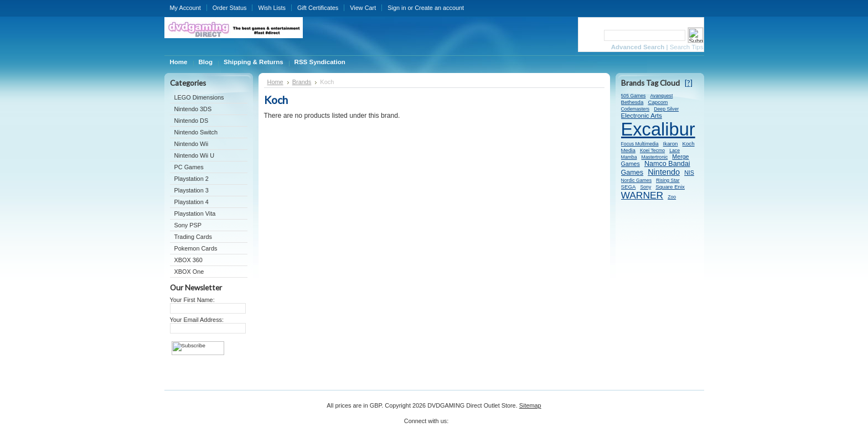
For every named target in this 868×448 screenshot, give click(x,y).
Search (590, 35)
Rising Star (668, 180)
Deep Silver (666, 109)
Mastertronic (655, 157)
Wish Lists (272, 8)
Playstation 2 (192, 179)
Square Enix (670, 187)
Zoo (672, 197)
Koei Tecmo (652, 150)
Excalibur (658, 129)
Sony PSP (188, 225)
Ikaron (671, 144)
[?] (689, 83)
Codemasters (635, 109)
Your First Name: (192, 300)
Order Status (230, 8)
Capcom (658, 102)
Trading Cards (193, 237)
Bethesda (632, 102)
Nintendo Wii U (195, 155)
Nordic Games (637, 180)
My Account (185, 8)
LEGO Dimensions (199, 97)
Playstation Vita (195, 213)
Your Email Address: (197, 320)
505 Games (634, 96)
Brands (302, 82)
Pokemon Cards (196, 248)
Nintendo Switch (196, 132)
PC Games (189, 167)
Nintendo (664, 172)
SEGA (629, 187)
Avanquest (661, 96)
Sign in (397, 8)
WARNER (642, 195)
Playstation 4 (192, 202)
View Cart (363, 8)
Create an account (439, 8)
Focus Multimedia (640, 144)
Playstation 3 (192, 190)
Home (275, 82)
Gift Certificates (318, 8)
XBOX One (189, 272)
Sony (645, 187)
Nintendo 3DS (193, 109)
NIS (689, 173)
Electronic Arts (642, 115)
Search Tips (687, 47)
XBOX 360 (188, 260)
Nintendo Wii (192, 144)
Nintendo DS (192, 121)
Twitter (457, 424)
